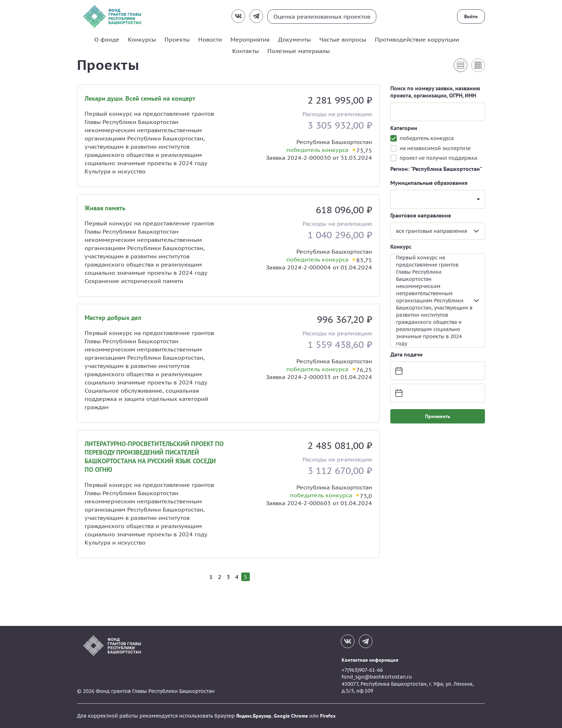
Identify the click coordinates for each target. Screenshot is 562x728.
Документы (294, 39)
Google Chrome (291, 716)
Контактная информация (370, 660)
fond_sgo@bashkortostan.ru (377, 677)
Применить (438, 416)
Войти (471, 16)
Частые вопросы (343, 39)
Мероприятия (250, 39)
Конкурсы (142, 39)
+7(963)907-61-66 (362, 670)
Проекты (177, 39)
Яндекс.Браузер (254, 716)
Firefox (328, 716)
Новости (210, 39)
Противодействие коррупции (417, 39)
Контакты (246, 51)
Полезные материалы (299, 51)
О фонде (107, 39)
